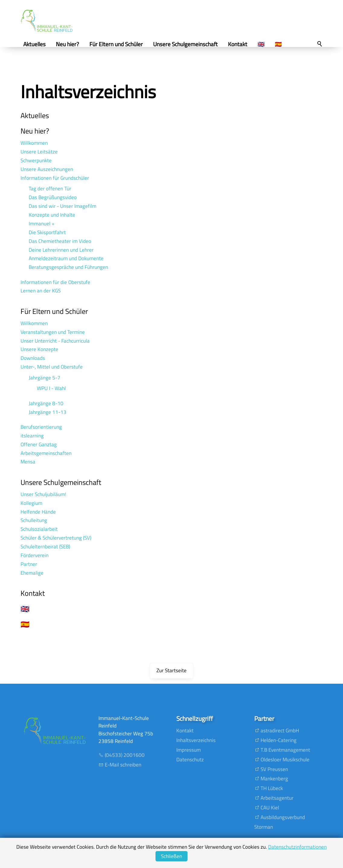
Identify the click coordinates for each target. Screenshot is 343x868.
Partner (29, 564)
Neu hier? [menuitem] (70, 44)
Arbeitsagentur (277, 798)
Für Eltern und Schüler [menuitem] (119, 44)
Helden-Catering (279, 740)
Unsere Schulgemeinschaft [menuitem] (188, 44)
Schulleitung (34, 520)
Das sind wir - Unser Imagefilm (63, 206)
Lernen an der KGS (41, 291)
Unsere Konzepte (39, 349)
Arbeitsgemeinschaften (46, 453)
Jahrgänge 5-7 (45, 378)
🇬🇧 (25, 609)
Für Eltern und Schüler (54, 311)
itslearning (32, 436)
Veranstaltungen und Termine (53, 332)
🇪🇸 (25, 624)
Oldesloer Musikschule (285, 760)
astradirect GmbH (280, 731)
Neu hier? (35, 131)
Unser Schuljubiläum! (43, 494)
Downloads (33, 358)
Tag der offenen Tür (50, 189)
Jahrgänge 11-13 (48, 412)
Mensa (28, 462)
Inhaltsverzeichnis (196, 740)
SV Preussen (274, 769)
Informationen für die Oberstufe (55, 282)
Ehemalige (32, 573)
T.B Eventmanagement (285, 750)
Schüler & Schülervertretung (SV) (56, 538)
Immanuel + (42, 224)
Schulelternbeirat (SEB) (45, 547)
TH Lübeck (272, 788)
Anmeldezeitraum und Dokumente (66, 258)
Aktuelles (35, 115)
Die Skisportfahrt (47, 232)
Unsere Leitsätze (39, 152)
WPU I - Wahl (51, 388)
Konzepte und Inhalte (52, 215)
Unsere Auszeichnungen (47, 169)
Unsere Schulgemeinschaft (61, 482)
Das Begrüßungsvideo (53, 197)
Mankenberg (274, 779)
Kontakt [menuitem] (240, 44)
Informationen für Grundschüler (55, 178)
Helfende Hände (38, 512)
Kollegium (31, 503)
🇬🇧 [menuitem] (263, 44)
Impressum (189, 750)
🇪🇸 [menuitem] (281, 44)
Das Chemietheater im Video (60, 241)
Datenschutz (190, 760)
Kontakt (33, 593)
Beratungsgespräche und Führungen (68, 267)
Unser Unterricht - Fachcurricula (55, 341)
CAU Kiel (270, 808)
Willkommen (34, 143)
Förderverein (35, 555)
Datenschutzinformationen (297, 847)
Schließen (171, 856)
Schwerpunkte (36, 160)
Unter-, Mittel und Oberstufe (52, 367)
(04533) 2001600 (125, 755)
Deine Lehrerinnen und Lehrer (61, 250)
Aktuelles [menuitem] (37, 44)
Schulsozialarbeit (39, 529)
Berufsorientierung (41, 427)
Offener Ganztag (39, 444)
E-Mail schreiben (123, 765)
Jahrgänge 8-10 (46, 403)
